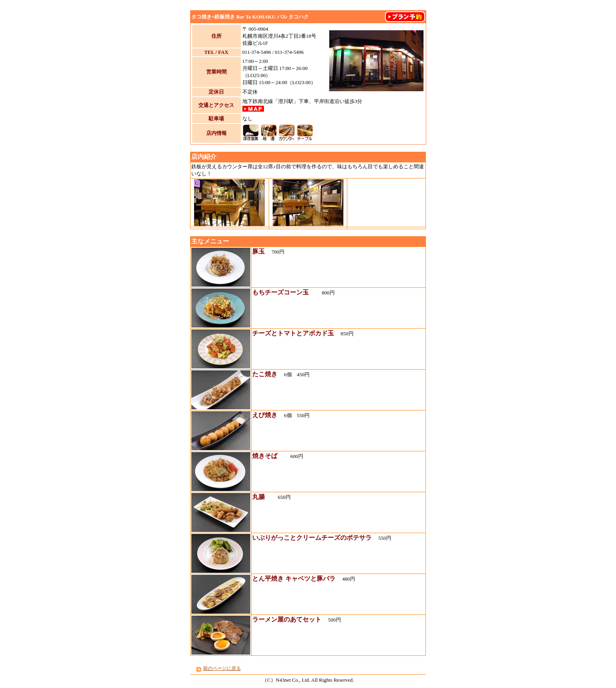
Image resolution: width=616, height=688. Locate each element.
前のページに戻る (222, 668)
